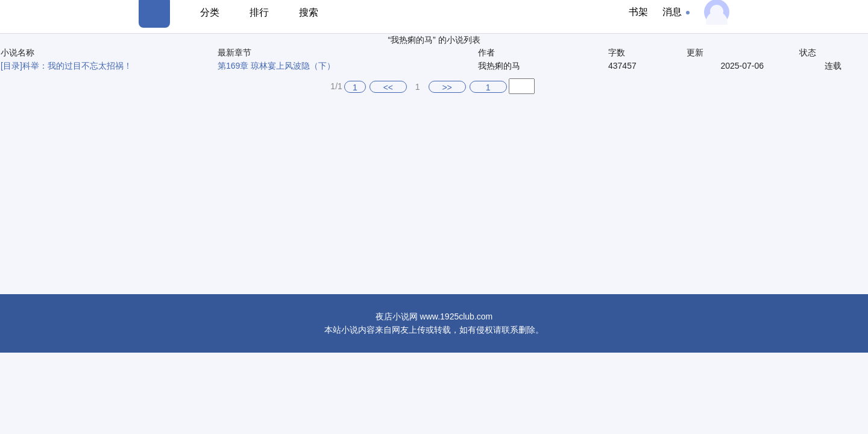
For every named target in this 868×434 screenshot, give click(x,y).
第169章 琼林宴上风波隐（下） (276, 66)
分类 (210, 12)
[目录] (11, 66)
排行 (259, 12)
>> (447, 87)
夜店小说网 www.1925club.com (434, 316)
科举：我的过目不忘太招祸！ (77, 66)
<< (388, 87)
